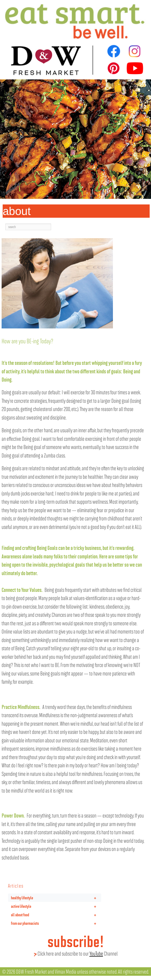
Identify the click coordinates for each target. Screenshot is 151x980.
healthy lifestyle (56, 898)
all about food (56, 915)
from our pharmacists (56, 923)
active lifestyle (56, 906)
